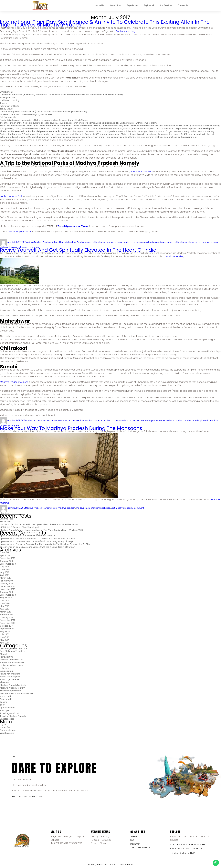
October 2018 (6, 592)
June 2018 (5, 603)
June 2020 (5, 553)
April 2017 (5, 643)
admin (11, 242)
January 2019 (6, 584)
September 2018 (8, 595)
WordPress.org (7, 733)
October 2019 (6, 561)
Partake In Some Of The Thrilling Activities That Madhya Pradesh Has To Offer (53, 544)
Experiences (133, 5)
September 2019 (8, 564)
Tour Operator (7, 710)
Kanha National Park (11, 196)
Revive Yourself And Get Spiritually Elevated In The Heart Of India (78, 250)
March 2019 (5, 578)
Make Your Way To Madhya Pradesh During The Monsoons (71, 428)
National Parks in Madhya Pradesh (68, 242)
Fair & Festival (7, 657)
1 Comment (138, 508)
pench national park (177, 242)
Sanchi (3, 702)
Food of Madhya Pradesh (12, 663)
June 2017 (5, 637)
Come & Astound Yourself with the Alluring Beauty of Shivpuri (45, 541)
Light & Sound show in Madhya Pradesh (36, 536)
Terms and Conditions (140, 849)
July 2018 (4, 601)
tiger (2, 705)
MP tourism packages (11, 691)
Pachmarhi (5, 696)
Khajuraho (5, 682)
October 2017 (6, 626)
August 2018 (6, 598)
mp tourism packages (155, 242)
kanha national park (95, 242)
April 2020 (5, 555)
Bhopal (3, 654)
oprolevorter (6, 539)
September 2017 (8, 629)
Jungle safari (6, 671)
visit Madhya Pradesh (20, 232)
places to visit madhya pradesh (203, 242)
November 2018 (8, 589)
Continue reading (125, 31)
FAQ (132, 841)
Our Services (166, 5)
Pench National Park (142, 172)
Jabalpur (4, 668)
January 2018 (6, 617)
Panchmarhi (6, 699)
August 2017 (6, 632)
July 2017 (4, 634)
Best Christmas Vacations (13, 651)
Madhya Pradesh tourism (14, 382)
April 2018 (5, 609)
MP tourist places (150, 420)
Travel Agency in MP (10, 713)
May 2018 (4, 606)
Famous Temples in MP (11, 660)
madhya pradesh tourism (118, 242)
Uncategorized (7, 719)
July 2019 (4, 567)
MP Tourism (6, 522)
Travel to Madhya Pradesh (64, 420)
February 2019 (7, 581)
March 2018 (5, 612)
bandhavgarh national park (14, 648)
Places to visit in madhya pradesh (175, 420)
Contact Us (183, 5)
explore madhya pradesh (89, 420)
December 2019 (8, 558)
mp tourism (138, 242)
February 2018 (7, 615)
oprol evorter (6, 536)
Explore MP (149, 5)
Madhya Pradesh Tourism (38, 242)
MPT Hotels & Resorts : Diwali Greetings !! (20, 527)
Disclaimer (135, 845)
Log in (3, 725)
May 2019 (4, 572)
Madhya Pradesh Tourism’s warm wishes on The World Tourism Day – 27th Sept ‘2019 (41, 530)
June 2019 (5, 570)
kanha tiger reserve (10, 679)
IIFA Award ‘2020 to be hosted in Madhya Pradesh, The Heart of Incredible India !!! (40, 524)
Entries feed (6, 727)
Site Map (134, 837)
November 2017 (7, 623)
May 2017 (4, 640)
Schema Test (6, 519)
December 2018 (8, 586)
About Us (100, 5)
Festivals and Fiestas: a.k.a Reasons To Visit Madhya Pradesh (45, 539)
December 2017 (7, 620)
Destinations (115, 5)
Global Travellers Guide (11, 665)
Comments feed (8, 730)
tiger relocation (7, 708)
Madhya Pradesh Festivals (13, 685)
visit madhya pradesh (122, 508)
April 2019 (5, 575)
